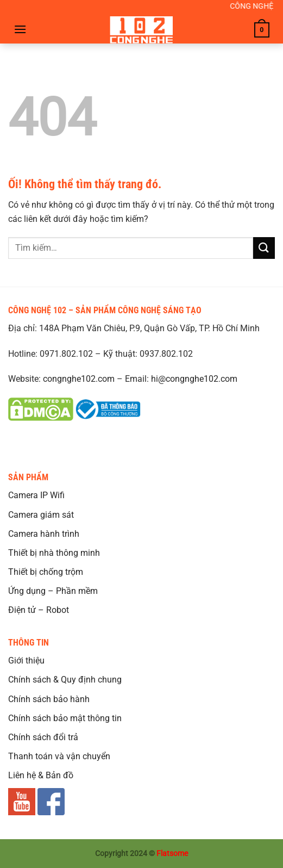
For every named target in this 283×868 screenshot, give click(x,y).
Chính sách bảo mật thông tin (65, 718)
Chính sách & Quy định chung (65, 680)
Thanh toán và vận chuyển (59, 756)
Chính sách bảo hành (49, 699)
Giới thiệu (26, 661)
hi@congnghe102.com (194, 379)
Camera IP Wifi (36, 495)
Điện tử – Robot (39, 610)
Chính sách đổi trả (43, 737)
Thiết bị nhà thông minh (54, 553)
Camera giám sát (41, 515)
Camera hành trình (44, 534)
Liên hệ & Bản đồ (41, 775)
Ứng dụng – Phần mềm (53, 591)
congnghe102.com (79, 379)
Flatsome (172, 854)
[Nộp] (264, 248)
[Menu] (20, 29)
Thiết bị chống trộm (46, 572)
